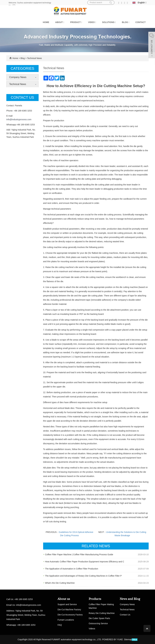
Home (46, 22)
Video (92, 22)
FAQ (60, 625)
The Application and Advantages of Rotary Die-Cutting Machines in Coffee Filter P (83, 576)
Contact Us (125, 615)
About (60, 22)
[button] (64, 22)
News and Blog (130, 599)
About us (64, 599)
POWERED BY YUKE (113, 639)
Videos (92, 629)
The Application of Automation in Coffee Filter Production (72, 569)
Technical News (34, 58)
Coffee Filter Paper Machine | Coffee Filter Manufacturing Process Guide (79, 554)
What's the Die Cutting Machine (60, 583)
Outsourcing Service (98, 623)
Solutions (109, 22)
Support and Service (67, 604)
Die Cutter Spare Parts (99, 618)
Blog (126, 22)
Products (95, 599)
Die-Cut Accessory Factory (70, 615)
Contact (141, 22)
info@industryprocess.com (19, 119)
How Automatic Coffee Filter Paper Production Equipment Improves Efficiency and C (85, 562)
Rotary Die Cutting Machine (102, 613)
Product (76, 22)
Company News (18, 77)
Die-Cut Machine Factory (69, 610)
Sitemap (128, 639)
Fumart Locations (66, 620)
